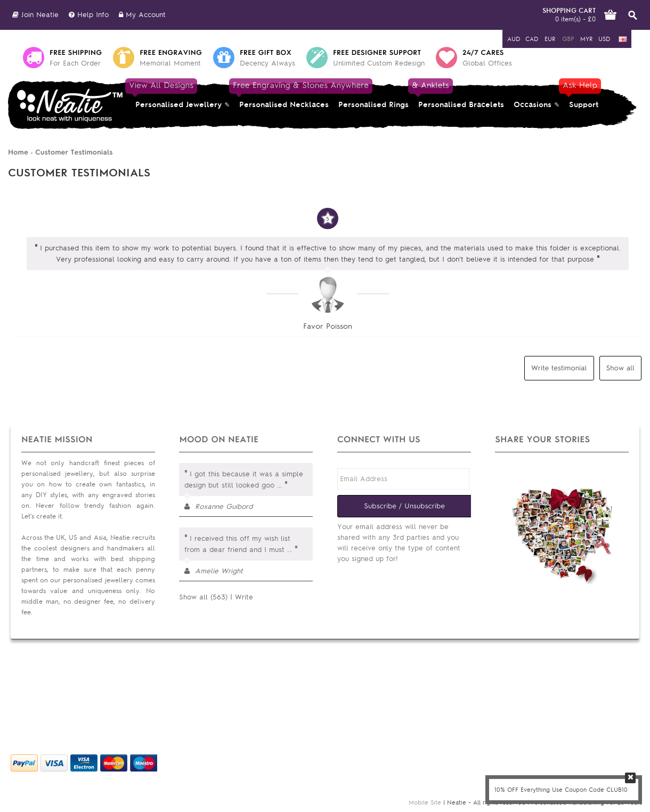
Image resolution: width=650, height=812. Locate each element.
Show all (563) (203, 597)
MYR (586, 39)
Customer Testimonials (74, 152)
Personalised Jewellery (176, 95)
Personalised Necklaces (284, 95)
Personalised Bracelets (459, 95)
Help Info (89, 15)
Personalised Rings (373, 105)
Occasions (533, 105)
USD (604, 39)
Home (18, 152)
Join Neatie (35, 15)
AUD (514, 39)
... (279, 485)
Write (244, 597)
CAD (532, 39)
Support (583, 95)
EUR (550, 39)
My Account (142, 15)
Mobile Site (425, 802)
